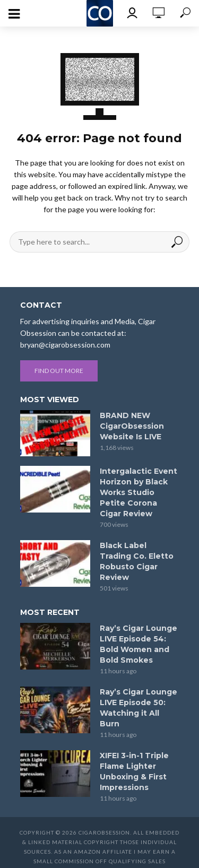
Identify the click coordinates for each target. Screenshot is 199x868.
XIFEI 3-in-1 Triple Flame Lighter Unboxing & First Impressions (134, 771)
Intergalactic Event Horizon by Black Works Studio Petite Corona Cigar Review (139, 492)
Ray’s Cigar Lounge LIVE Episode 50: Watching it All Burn (139, 708)
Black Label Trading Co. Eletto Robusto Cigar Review (137, 561)
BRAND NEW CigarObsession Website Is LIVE (132, 426)
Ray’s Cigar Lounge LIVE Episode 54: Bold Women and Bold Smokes (139, 644)
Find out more (59, 371)
